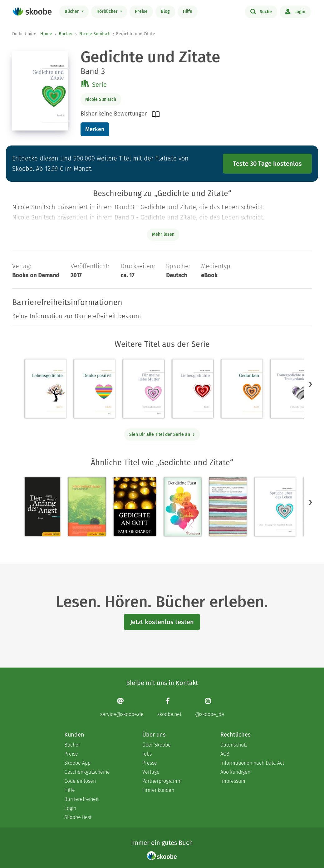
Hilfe (188, 11)
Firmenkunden (158, 790)
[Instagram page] (210, 707)
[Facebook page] (169, 707)
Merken (95, 129)
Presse (150, 763)
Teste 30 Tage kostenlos (267, 164)
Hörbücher (108, 11)
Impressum (233, 781)
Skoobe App (77, 763)
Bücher (72, 11)
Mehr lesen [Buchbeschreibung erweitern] (163, 234)
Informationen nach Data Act (252, 763)
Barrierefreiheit (81, 799)
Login (295, 11)
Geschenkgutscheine (87, 772)
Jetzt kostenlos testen (162, 622)
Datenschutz (234, 745)
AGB (225, 754)
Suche (261, 11)
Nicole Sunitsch (95, 34)
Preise (141, 11)
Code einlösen (80, 781)
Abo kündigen (235, 772)
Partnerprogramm (162, 781)
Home (46, 34)
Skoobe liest (78, 817)
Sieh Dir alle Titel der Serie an (162, 434)
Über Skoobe (157, 745)
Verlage (151, 772)
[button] (311, 384)
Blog (165, 11)
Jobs (147, 754)
